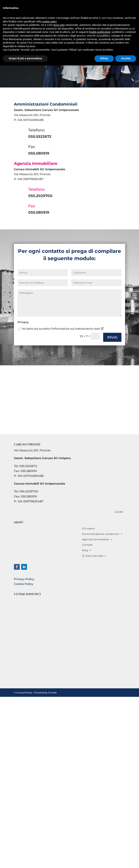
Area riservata (94, 556)
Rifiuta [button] (104, 58)
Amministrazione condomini (101, 534)
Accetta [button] (126, 58)
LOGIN (119, 512)
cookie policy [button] (49, 22)
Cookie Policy (24, 584)
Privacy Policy (24, 579)
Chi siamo (88, 528)
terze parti (59, 25)
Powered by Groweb (45, 693)
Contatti (87, 545)
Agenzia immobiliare (96, 539)
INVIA (112, 337)
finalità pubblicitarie (100, 32)
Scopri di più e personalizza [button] (25, 58)
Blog (85, 550)
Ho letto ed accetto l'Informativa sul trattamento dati (61, 329)
